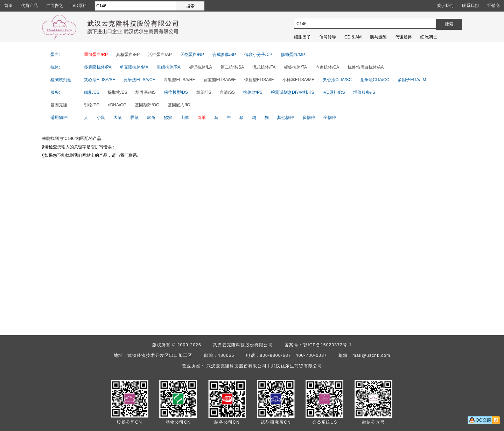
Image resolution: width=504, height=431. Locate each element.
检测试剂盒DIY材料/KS (292, 92)
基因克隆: (59, 105)
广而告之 (55, 6)
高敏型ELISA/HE (179, 80)
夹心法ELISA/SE (100, 80)
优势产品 (29, 6)
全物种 (330, 118)
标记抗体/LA (201, 67)
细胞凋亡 (429, 37)
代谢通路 (404, 37)
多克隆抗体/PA (98, 67)
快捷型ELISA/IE (259, 80)
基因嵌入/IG (179, 105)
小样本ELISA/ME (298, 80)
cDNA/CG (117, 105)
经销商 (493, 6)
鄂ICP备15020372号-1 (327, 345)
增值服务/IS (364, 92)
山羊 (185, 118)
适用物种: (59, 118)
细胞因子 (302, 37)
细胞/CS (92, 92)
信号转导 (328, 37)
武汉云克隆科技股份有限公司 (243, 345)
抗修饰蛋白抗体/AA (366, 67)
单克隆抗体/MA (134, 67)
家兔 (151, 118)
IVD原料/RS (334, 92)
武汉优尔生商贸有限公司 (297, 366)
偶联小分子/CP (258, 55)
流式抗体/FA (264, 67)
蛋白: (55, 55)
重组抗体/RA (169, 67)
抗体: (55, 67)
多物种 (309, 118)
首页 (8, 6)
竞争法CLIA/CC (375, 80)
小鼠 (101, 118)
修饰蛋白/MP (293, 55)
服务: (55, 92)
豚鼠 (134, 118)
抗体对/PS (253, 92)
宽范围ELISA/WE (220, 80)
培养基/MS (145, 92)
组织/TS (204, 92)
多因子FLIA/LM (412, 80)
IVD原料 (79, 6)
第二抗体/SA (232, 67)
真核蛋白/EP (128, 55)
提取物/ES (117, 92)
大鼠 (118, 118)
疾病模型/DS (176, 92)
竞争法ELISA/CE (139, 80)
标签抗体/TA (295, 67)
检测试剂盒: (61, 80)
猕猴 (168, 118)
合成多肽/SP (224, 55)
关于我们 (445, 6)
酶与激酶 (378, 37)
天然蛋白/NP (192, 55)
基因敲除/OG (147, 105)
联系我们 (470, 6)
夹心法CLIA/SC (337, 80)
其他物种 (286, 118)
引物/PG (92, 105)
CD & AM (353, 37)
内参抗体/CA (327, 67)
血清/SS (227, 92)
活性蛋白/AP (160, 55)
